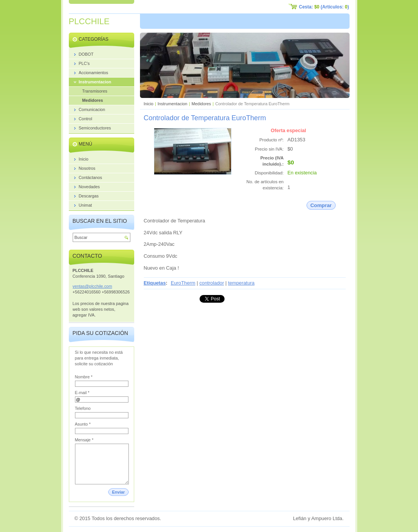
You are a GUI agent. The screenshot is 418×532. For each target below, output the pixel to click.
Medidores (201, 104)
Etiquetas (155, 283)
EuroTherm (183, 283)
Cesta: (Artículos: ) (324, 7)
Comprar (321, 205)
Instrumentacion (172, 104)
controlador (211, 283)
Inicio (149, 104)
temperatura (241, 283)
